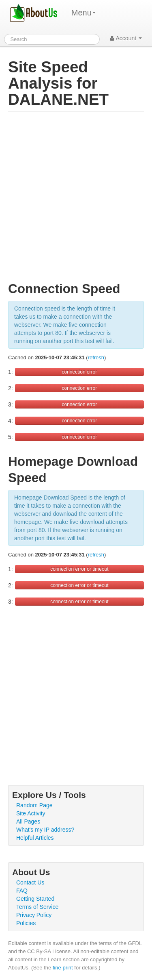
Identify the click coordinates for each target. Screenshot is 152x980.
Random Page (34, 805)
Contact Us (30, 882)
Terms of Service (37, 907)
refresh (96, 357)
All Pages (28, 821)
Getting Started (35, 899)
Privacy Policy (34, 915)
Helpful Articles (35, 838)
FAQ (22, 891)
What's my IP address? (45, 830)
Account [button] (126, 38)
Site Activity (31, 813)
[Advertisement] (76, 200)
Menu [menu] (83, 13)
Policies (26, 923)
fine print (63, 968)
